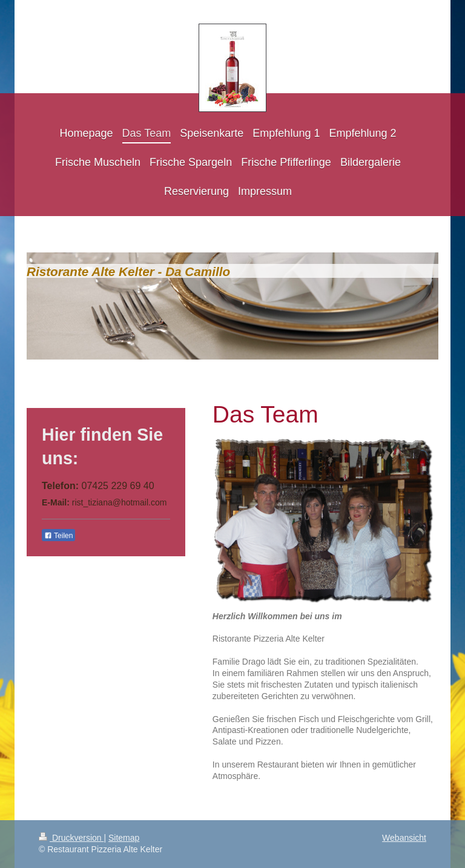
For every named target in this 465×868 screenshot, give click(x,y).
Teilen (58, 536)
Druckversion (71, 838)
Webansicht (404, 838)
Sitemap (124, 838)
